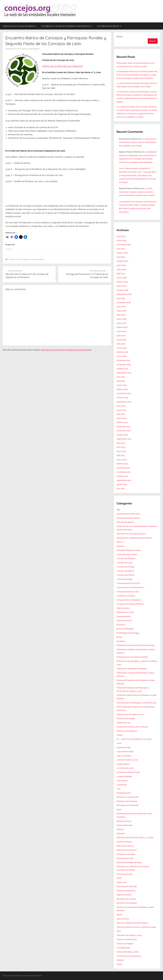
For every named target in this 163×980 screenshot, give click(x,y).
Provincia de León (125, 874)
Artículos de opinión (125, 522)
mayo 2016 (121, 340)
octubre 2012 (122, 476)
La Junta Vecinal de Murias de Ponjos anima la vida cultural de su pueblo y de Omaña (138, 142)
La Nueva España (124, 776)
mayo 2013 (121, 451)
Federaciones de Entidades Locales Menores (26, 259)
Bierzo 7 (120, 542)
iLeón (119, 743)
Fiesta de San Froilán (126, 718)
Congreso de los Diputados (129, 600)
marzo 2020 (122, 278)
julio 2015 (121, 377)
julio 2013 (121, 443)
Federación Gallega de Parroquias (132, 669)
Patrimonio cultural (125, 846)
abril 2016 (121, 344)
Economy (121, 625)
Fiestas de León (124, 723)
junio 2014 (121, 406)
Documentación (124, 616)
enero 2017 (121, 331)
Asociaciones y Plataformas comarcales (134, 538)
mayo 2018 (121, 311)
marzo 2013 (122, 460)
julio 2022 (121, 249)
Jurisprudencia (123, 764)
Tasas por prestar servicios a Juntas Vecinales (136, 927)
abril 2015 (121, 381)
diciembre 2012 (123, 468)
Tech (119, 931)
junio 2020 (121, 265)
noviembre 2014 (124, 393)
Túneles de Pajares (125, 944)
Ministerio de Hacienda (127, 801)
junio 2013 (121, 447)
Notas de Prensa (124, 821)
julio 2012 (121, 489)
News (119, 809)
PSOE (119, 878)
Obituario (121, 833)
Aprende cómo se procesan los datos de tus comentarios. (66, 350)
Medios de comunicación (128, 797)
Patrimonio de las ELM (127, 850)
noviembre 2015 (124, 365)
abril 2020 (121, 274)
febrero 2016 (122, 352)
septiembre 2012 (124, 480)
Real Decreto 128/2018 (127, 886)
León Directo (122, 780)
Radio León (122, 882)
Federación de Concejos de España (20, 26)
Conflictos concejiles (126, 596)
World (119, 964)
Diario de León (123, 608)
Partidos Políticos (124, 842)
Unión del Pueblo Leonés (128, 952)
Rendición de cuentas (126, 899)
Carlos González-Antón (127, 554)
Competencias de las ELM (128, 583)
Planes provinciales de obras (129, 862)
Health (120, 735)
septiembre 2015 (124, 373)
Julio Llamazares (124, 756)
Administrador (34, 49)
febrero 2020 (122, 282)
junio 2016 (121, 336)
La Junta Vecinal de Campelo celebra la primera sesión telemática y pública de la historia (137, 192)
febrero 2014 (122, 422)
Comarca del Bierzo (125, 571)
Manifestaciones (124, 793)
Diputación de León (125, 612)
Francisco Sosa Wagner (127, 731)
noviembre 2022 (124, 245)
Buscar (120, 37)
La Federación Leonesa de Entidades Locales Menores (67, 26)
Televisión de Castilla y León (129, 935)
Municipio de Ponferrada (128, 805)
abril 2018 (121, 315)
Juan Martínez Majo (125, 752)
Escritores (121, 641)
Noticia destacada (125, 825)
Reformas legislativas (126, 891)
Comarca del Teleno (125, 575)
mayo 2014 (121, 410)
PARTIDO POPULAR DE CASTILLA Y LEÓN (135, 838)
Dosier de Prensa (124, 620)
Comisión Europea (125, 579)
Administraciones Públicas (128, 518)
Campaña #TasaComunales (129, 550)
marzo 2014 (122, 418)
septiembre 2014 (124, 402)
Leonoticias (122, 785)
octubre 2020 (122, 261)
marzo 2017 (122, 323)
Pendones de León (125, 858)
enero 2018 (121, 319)
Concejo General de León (128, 592)
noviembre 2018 (124, 302)
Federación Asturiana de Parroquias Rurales (136, 645)
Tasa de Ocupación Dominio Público (132, 923)
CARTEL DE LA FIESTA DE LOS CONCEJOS (62, 66)
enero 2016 (121, 356)
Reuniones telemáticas (127, 903)
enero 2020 (122, 286)
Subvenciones (123, 919)
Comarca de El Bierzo (126, 558)
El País (119, 637)
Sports (119, 915)
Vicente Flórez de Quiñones (129, 956)
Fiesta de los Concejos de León (130, 714)
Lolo (119, 789)
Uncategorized (123, 948)
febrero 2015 (122, 389)
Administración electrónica (128, 514)
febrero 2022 (122, 253)
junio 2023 (121, 236)
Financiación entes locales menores (132, 727)
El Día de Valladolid (125, 629)
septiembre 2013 (124, 439)
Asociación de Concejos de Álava (131, 534)
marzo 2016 (122, 348)
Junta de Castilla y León (127, 760)
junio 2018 (121, 307)
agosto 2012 (122, 484)
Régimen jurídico (124, 895)
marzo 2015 (122, 385)
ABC (119, 510)
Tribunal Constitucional (127, 939)
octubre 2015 (122, 369)
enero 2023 (122, 240)
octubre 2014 (122, 398)
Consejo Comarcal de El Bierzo (130, 604)
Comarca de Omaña (125, 567)
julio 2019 (121, 298)
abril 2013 (121, 455)
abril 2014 (121, 414)
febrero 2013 (122, 464)
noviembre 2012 (124, 472)
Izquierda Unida (124, 747)
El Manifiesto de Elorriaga (128, 633)
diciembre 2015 (123, 360)
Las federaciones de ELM (109, 26)
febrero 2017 (122, 327)
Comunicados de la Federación (130, 587)
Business (120, 546)
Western (120, 960)
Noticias (120, 829)
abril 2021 (121, 257)
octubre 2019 (122, 290)
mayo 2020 (121, 269)
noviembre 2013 (124, 431)
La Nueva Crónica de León (128, 772)
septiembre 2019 (124, 294)
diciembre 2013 (123, 427)
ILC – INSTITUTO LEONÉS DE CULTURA (134, 739)
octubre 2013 (122, 435)
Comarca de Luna (124, 563)
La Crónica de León (125, 768)
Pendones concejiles (126, 854)
